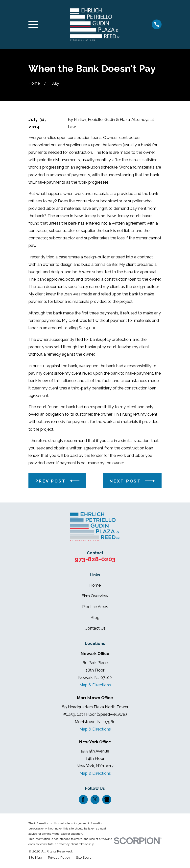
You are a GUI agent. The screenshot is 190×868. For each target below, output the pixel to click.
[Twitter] (95, 799)
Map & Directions (95, 685)
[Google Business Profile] (107, 799)
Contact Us (95, 628)
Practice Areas (95, 607)
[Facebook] (83, 799)
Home (95, 585)
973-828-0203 (95, 559)
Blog (95, 617)
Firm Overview (95, 596)
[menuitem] (35, 858)
